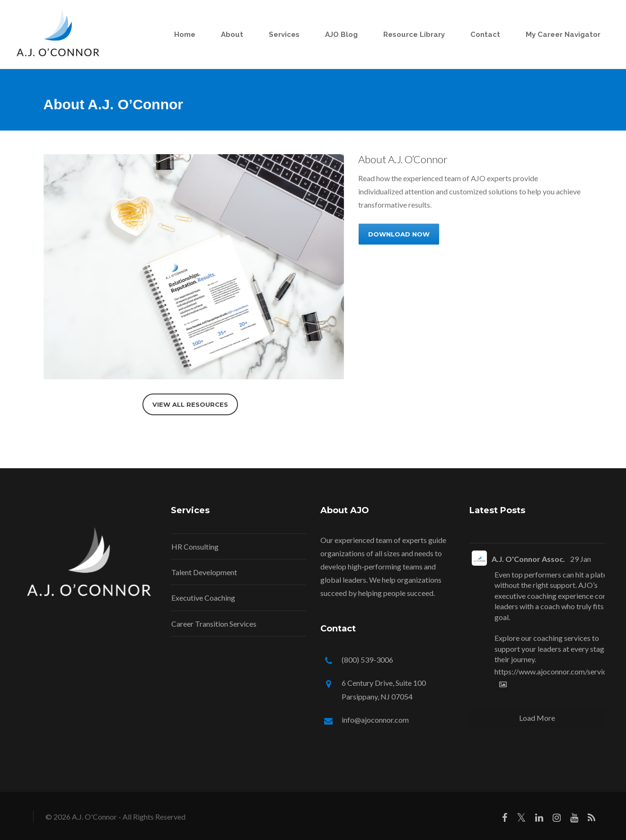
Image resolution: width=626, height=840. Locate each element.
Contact (484, 35)
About (231, 35)
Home (183, 35)
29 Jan (581, 559)
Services (283, 35)
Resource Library (413, 35)
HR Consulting (195, 547)
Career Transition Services (214, 624)
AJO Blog (340, 35)
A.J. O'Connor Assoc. (528, 559)
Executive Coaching (203, 598)
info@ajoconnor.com (375, 720)
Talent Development (204, 572)
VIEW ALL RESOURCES (190, 404)
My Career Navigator (562, 35)
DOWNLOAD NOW (399, 234)
